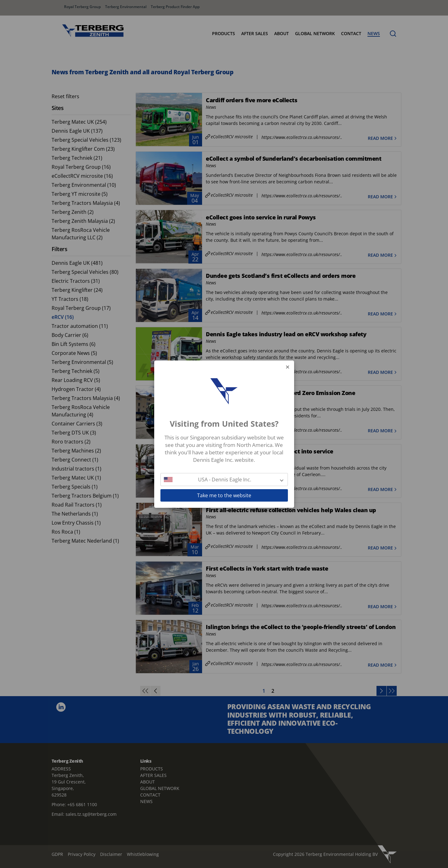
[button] (224, 480)
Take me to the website (224, 495)
